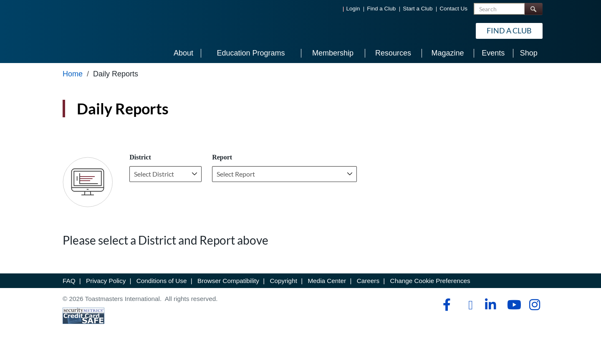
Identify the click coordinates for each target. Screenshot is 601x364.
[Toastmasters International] (86, 30)
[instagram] (534, 305)
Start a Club (418, 9)
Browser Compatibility (228, 281)
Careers (368, 281)
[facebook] (446, 305)
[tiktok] (468, 305)
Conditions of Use (162, 281)
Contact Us (453, 9)
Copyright (283, 281)
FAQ (69, 281)
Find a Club (381, 9)
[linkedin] (490, 305)
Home (73, 74)
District (140, 157)
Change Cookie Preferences (430, 281)
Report (222, 157)
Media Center (327, 281)
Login (353, 9)
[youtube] (512, 305)
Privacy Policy (106, 281)
